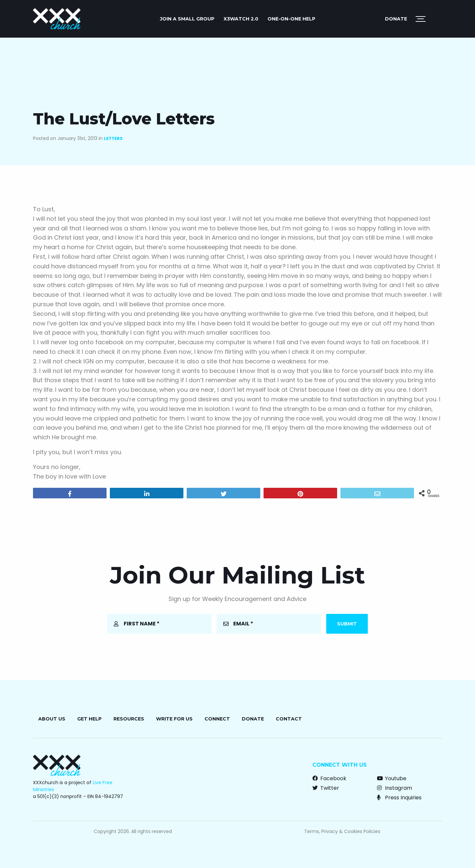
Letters (113, 138)
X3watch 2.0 (241, 19)
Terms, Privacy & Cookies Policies (342, 831)
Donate (396, 19)
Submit (347, 624)
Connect (217, 719)
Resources (129, 719)
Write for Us (174, 719)
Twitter (326, 788)
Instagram (395, 788)
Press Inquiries (399, 798)
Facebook (329, 778)
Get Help (89, 719)
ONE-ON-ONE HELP (291, 19)
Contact (289, 719)
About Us (52, 719)
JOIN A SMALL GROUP (187, 19)
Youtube (392, 778)
